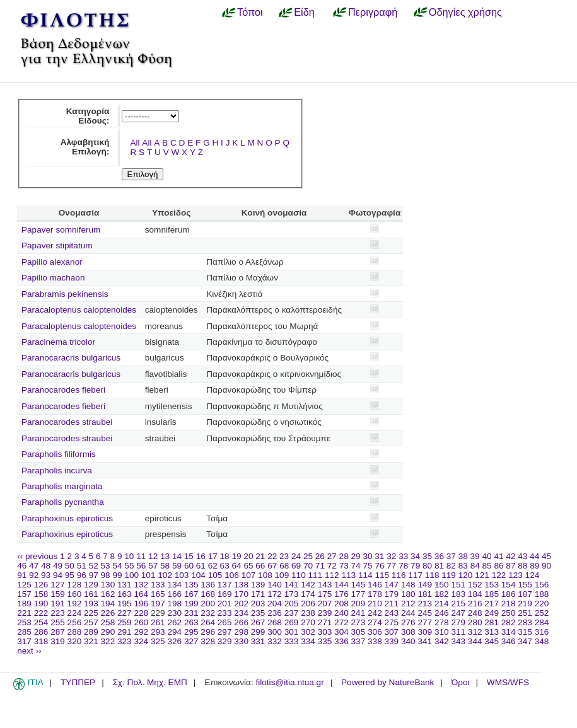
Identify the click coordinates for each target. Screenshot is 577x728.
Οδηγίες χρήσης (465, 12)
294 (174, 632)
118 (432, 575)
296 (208, 632)
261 (158, 622)
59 (177, 566)
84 (475, 566)
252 (542, 613)
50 (70, 566)
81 (439, 566)
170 (241, 594)
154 (509, 585)
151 (458, 585)
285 (24, 632)
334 (308, 641)
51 (82, 566)
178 (375, 594)
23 (284, 556)
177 (358, 594)
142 (308, 585)
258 (108, 622)
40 (487, 556)
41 (498, 556)
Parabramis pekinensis (65, 294)
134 (174, 585)
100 (131, 575)
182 (442, 594)
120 (466, 575)
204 (275, 604)
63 (225, 566)
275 (392, 622)
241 (358, 613)
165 (158, 594)
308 (408, 632)
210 (375, 604)
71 (320, 566)
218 (509, 604)
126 (41, 585)
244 (408, 613)
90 (546, 566)
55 (129, 566)
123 (516, 575)
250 (509, 613)
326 (174, 641)
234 (241, 613)
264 (208, 622)
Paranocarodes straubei (67, 422)
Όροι (461, 682)
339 (392, 641)
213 (425, 604)
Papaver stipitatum (57, 246)
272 (341, 622)
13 (165, 556)
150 (442, 585)
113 (348, 575)
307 (392, 632)
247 (458, 613)
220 (542, 604)
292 (141, 632)
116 (399, 575)
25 (308, 556)
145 (358, 585)
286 (41, 632)
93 (46, 575)
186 (509, 594)
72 (332, 566)
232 (208, 613)
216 (475, 604)
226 (108, 613)
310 (442, 632)
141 (292, 585)
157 (24, 594)
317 (24, 641)
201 (225, 604)
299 (258, 632)
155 (525, 585)
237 (292, 613)
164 (141, 594)
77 (391, 566)
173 (292, 594)
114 (365, 575)
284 (542, 622)
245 (425, 613)
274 (375, 622)
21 (260, 556)
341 (425, 641)
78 (403, 566)
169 (225, 594)
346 (509, 641)
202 (241, 604)
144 (341, 585)
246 (442, 613)
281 (492, 622)
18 (225, 556)
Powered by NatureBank (388, 682)
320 (75, 641)
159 (58, 594)
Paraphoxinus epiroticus (67, 518)
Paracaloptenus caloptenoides (79, 310)
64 (237, 566)
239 (325, 613)
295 (191, 632)
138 (241, 585)
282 (509, 622)
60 (189, 566)
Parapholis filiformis (59, 454)
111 (316, 575)
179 (392, 594)
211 (392, 604)
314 (509, 632)
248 (475, 613)
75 (367, 566)
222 (41, 613)
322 (108, 641)
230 (174, 613)
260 (141, 622)
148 (408, 585)
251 (525, 613)
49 (58, 566)
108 (265, 575)
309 (425, 632)
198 (174, 604)
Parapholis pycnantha (63, 502)
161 (91, 594)
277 (425, 622)
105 (215, 575)
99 (117, 575)
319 (58, 641)
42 (510, 556)
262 (174, 622)
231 (191, 613)
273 (358, 622)
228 (141, 613)
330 (241, 641)
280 (475, 622)
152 (475, 585)
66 (260, 566)
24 (296, 556)
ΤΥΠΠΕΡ (78, 682)
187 (525, 594)
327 (191, 641)
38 (463, 556)
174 (308, 594)
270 (308, 622)
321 (91, 641)
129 (91, 585)
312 (475, 632)
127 (58, 585)
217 (492, 604)
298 (241, 632)
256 (75, 622)
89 (534, 566)
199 (191, 604)
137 (225, 585)
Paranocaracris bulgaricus (71, 358)
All (135, 143)
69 (296, 566)
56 (141, 566)
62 (213, 566)
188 (542, 594)
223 (58, 613)
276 (408, 622)
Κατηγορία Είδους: (88, 116)
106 (232, 575)
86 (498, 566)
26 (320, 556)
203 (258, 604)
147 (392, 585)
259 (125, 622)
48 (46, 566)
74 (356, 566)
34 (415, 556)
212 (408, 604)
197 (158, 604)
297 (225, 632)
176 (341, 594)
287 (58, 632)
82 (451, 566)
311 (458, 632)
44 (534, 556)
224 (75, 613)
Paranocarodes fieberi (63, 390)
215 (458, 604)
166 (174, 594)
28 (344, 556)
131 (125, 585)
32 (391, 556)
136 (208, 585)
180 (408, 594)
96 (82, 575)
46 (22, 566)
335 (325, 641)
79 (415, 566)
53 (106, 566)
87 (510, 566)
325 (158, 641)
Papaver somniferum (61, 230)
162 (108, 594)
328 (208, 641)
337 (358, 641)
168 (208, 594)
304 (341, 632)
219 (525, 604)
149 (425, 585)
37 (451, 556)
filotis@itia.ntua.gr (289, 682)
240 (341, 613)
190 (41, 604)
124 (533, 575)
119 (449, 575)
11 (141, 556)
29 (356, 556)
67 (272, 566)
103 (182, 575)
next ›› (29, 651)
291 (125, 632)
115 (382, 575)
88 (522, 566)
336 (341, 641)
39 (475, 556)
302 (308, 632)
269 (292, 622)
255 (58, 622)
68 (284, 566)
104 (198, 575)
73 (344, 566)
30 (367, 556)
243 (392, 613)
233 (225, 613)
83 (463, 566)
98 (106, 575)
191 (58, 604)
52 (94, 566)
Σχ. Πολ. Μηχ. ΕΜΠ (149, 682)
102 (165, 575)
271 (325, 622)
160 (75, 594)
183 (458, 594)
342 (442, 641)
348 (542, 641)
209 (358, 604)
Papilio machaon (53, 278)
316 (542, 632)
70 (308, 566)
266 (241, 622)
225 (91, 613)
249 (492, 613)
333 (292, 641)
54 (117, 566)
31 (379, 556)
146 (375, 585)
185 (492, 594)
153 (492, 585)
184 (475, 594)
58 (165, 566)
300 (275, 632)
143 (325, 585)
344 (475, 641)
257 (91, 622)
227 (125, 613)
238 (308, 613)
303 (325, 632)
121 (482, 575)
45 (546, 556)
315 (525, 632)
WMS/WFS (508, 682)
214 (442, 604)
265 (225, 622)
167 (191, 594)
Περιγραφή (373, 12)
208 (341, 604)
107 (249, 575)
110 (299, 575)
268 (275, 622)
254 (41, 622)
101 (149, 575)
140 (275, 585)
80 (427, 566)
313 (492, 632)
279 (458, 622)
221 (24, 613)
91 (22, 575)
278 (442, 622)
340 (408, 641)
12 (153, 556)
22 (272, 556)
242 (375, 613)
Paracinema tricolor (58, 342)
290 (108, 632)
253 (24, 622)
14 (177, 556)
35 (427, 556)
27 (332, 556)
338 (375, 641)
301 (292, 632)
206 (308, 604)
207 (325, 604)
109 (282, 575)
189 (24, 604)
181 (425, 594)
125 (24, 585)
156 (542, 585)
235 (258, 613)
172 (275, 594)
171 (258, 594)
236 (275, 613)
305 (358, 632)
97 (94, 575)
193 (91, 604)
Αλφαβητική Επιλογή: (85, 147)
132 (141, 585)
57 (153, 566)
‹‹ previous (37, 556)
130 (108, 585)
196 (141, 604)
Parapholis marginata (62, 486)
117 (415, 575)
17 (213, 556)
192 (75, 604)
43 (522, 556)
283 (525, 622)
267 (258, 622)
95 (70, 575)
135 (191, 585)
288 (75, 632)
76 (379, 566)
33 (403, 556)
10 (129, 556)
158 (41, 594)
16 (201, 556)
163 (125, 594)
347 (525, 641)
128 (75, 585)
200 (208, 604)
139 (258, 585)
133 (158, 585)
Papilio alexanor (52, 262)
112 (332, 575)
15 (189, 556)
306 (375, 632)
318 (41, 641)
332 (275, 641)
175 (325, 594)
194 (108, 604)
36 (439, 556)
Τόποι (250, 12)
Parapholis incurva (57, 471)
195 (125, 604)
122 (499, 575)
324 (141, 641)
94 (58, 575)
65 (248, 566)
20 (248, 556)
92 (34, 575)
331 (258, 641)
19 (236, 556)
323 (125, 641)
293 (158, 632)
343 (458, 641)
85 (487, 566)
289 (91, 632)
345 (492, 641)
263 (191, 622)
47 (34, 566)
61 (201, 566)
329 (225, 641)
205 (292, 604)
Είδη (304, 12)
